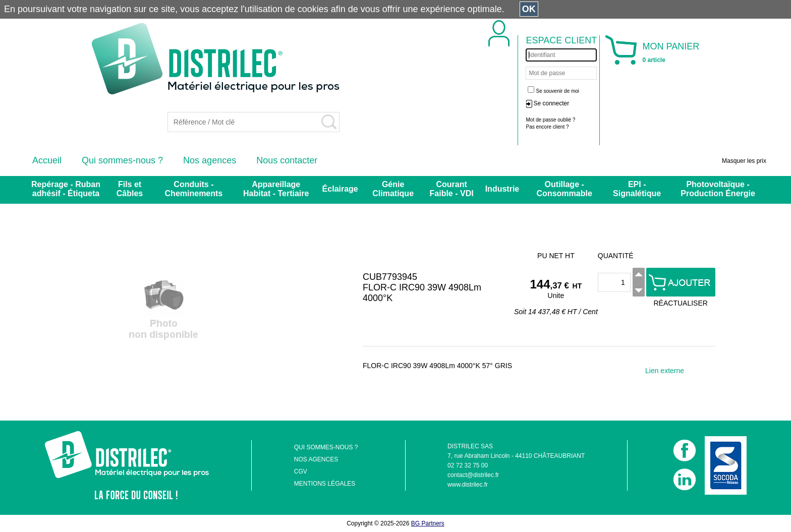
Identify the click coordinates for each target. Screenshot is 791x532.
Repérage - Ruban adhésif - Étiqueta (66, 189)
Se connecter (551, 103)
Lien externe (665, 371)
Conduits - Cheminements (194, 189)
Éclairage (340, 189)
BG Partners (428, 523)
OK (529, 9)
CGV (301, 471)
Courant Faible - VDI (452, 189)
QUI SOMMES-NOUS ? (326, 447)
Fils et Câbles (130, 189)
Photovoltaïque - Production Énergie (718, 189)
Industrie (502, 189)
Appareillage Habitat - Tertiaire (276, 189)
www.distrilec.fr (468, 485)
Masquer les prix (744, 161)
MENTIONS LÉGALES (325, 484)
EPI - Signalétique (637, 189)
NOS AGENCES (316, 459)
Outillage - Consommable (564, 189)
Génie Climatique (393, 189)
